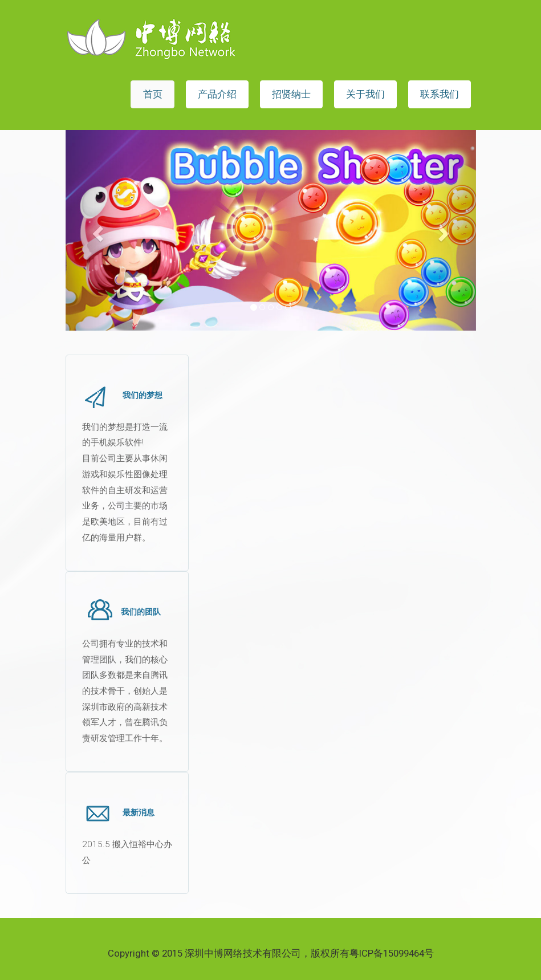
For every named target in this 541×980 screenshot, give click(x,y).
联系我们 (440, 94)
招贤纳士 (291, 94)
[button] (96, 230)
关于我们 (365, 94)
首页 (153, 94)
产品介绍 (217, 94)
